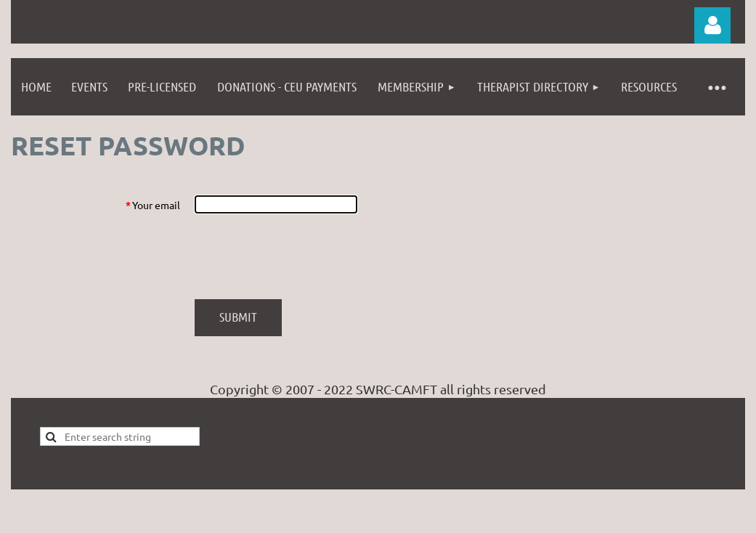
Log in (712, 25)
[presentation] (305, 256)
